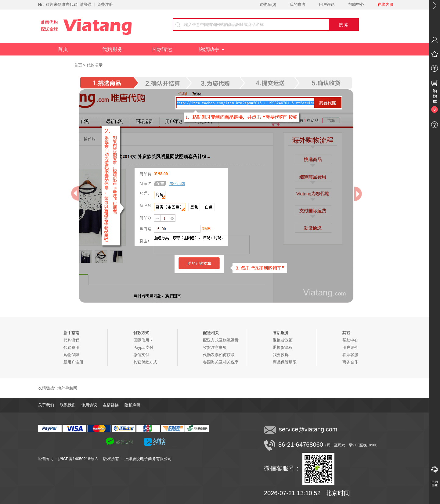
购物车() (268, 4)
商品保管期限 (285, 362)
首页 (63, 49)
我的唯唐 (298, 4)
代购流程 (71, 340)
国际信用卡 (143, 340)
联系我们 (68, 405)
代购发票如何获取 (219, 355)
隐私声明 (132, 405)
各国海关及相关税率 (221, 362)
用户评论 (327, 4)
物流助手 (211, 49)
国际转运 (162, 49)
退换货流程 (283, 347)
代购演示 (95, 65)
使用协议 (89, 405)
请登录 (86, 4)
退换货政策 (283, 340)
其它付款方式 (145, 362)
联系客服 (350, 355)
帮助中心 (356, 4)
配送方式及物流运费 (221, 340)
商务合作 (350, 362)
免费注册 (105, 4)
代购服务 (112, 49)
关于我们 (46, 405)
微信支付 (141, 355)
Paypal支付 (143, 347)
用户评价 (350, 347)
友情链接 (111, 405)
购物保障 (71, 355)
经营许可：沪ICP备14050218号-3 (71, 459)
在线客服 (385, 4)
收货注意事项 (215, 347)
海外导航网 (67, 388)
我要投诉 (281, 355)
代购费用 (71, 347)
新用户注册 (73, 362)
